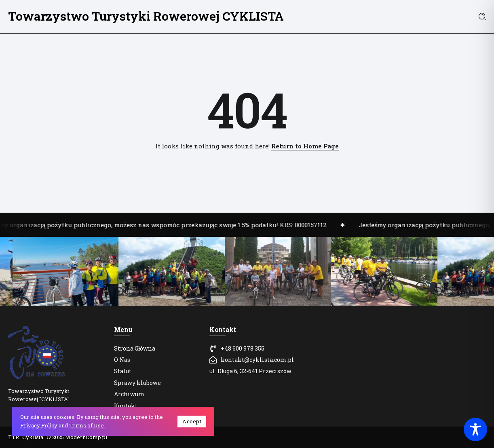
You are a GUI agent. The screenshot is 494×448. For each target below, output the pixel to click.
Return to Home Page (305, 146)
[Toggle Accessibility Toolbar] (475, 429)
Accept (192, 421)
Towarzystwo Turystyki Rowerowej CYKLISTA (146, 16)
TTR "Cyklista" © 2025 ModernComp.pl (58, 437)
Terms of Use (87, 425)
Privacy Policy (39, 425)
